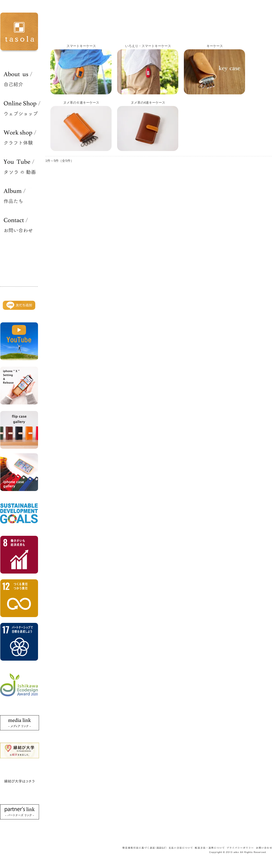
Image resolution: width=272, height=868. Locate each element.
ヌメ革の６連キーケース (81, 103)
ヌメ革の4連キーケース (148, 103)
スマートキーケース (81, 46)
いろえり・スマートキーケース (148, 46)
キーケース (215, 46)
